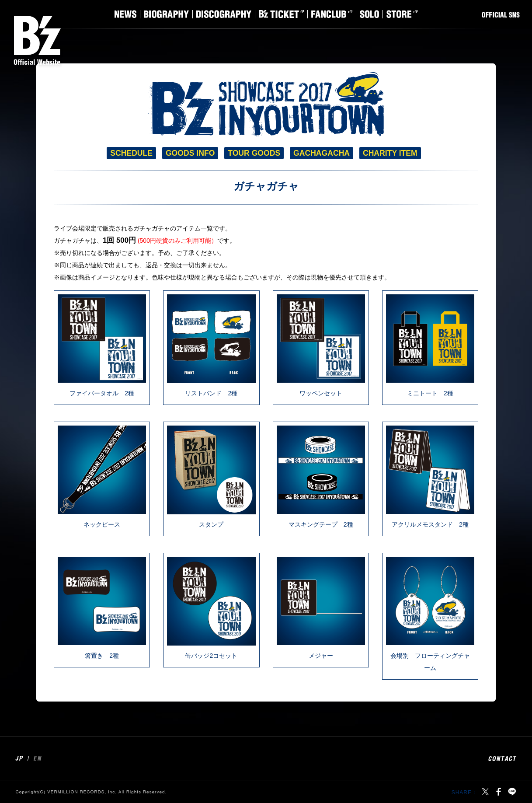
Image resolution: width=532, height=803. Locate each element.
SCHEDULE (131, 153)
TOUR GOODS (254, 153)
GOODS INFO (190, 153)
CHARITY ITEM (390, 153)
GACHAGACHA (322, 153)
